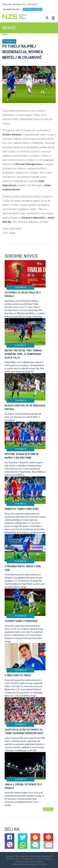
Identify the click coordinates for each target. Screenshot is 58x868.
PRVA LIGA (7, 4)
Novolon (44, 864)
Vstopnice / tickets (33, 9)
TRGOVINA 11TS (19, 4)
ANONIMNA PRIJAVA (11, 9)
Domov (5, 35)
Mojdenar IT (34, 864)
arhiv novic (48, 809)
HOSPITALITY (33, 4)
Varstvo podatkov (36, 862)
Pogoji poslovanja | (22, 862)
